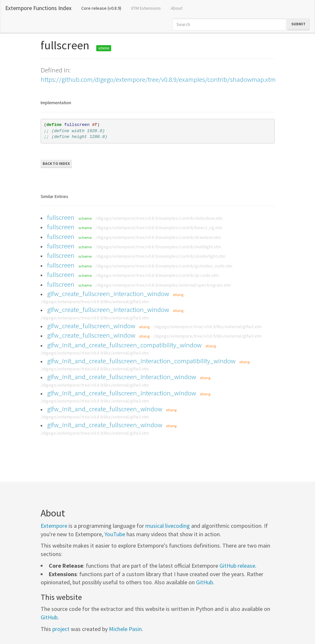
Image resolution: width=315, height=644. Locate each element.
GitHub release (237, 566)
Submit (298, 24)
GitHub (204, 582)
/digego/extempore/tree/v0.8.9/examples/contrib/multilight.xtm (158, 247)
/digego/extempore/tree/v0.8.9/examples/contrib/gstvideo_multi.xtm (164, 266)
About (177, 8)
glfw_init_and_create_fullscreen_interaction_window (122, 377)
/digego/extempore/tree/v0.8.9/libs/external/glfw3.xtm (95, 302)
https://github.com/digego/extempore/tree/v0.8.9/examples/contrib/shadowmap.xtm (158, 79)
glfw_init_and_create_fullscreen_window (105, 409)
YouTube (115, 534)
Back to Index (56, 163)
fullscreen (61, 217)
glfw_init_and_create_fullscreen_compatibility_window (124, 345)
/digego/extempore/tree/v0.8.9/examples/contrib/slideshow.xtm (159, 218)
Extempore (54, 526)
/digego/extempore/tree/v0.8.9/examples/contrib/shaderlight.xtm (160, 256)
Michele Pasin (125, 629)
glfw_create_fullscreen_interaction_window (108, 294)
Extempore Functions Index (38, 8)
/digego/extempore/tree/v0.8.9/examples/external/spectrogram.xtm (163, 285)
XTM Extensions (146, 8)
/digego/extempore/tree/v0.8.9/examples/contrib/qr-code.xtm (157, 275)
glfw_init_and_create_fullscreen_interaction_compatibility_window (141, 361)
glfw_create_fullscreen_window (91, 326)
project (61, 629)
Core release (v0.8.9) (104, 8)
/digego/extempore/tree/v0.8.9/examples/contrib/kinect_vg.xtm (159, 228)
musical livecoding (168, 526)
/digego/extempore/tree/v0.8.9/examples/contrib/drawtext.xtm (158, 237)
